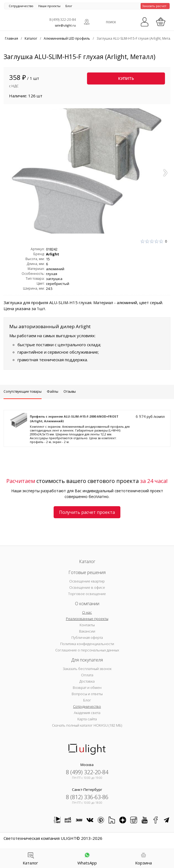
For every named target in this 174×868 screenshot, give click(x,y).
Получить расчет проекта (87, 512)
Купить (126, 78)
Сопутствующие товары (23, 391)
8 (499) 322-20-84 (63, 19)
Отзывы (70, 391)
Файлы (53, 391)
